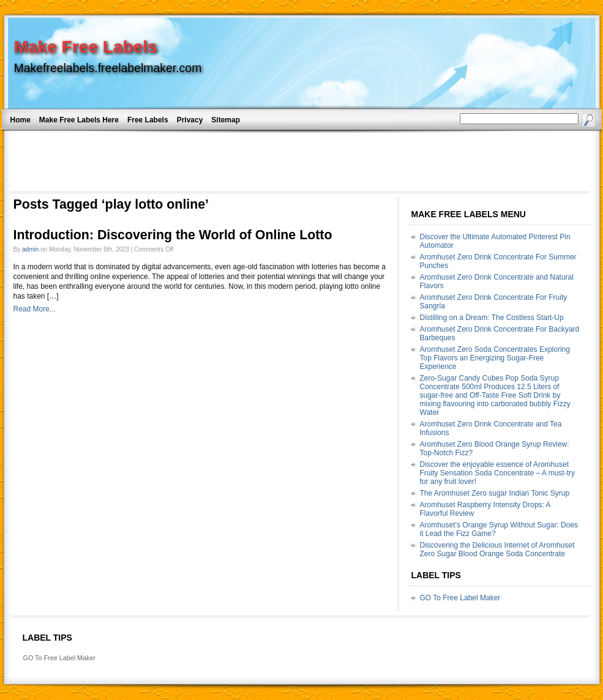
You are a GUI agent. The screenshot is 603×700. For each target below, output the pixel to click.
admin (30, 249)
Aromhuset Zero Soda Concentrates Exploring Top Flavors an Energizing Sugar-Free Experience (495, 358)
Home (21, 120)
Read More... (35, 309)
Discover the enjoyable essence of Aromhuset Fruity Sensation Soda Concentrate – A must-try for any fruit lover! (497, 473)
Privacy (190, 120)
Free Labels (148, 120)
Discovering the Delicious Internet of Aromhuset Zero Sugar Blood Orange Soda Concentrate (497, 549)
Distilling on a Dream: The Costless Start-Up (492, 318)
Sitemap (226, 120)
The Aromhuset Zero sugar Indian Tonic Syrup (495, 493)
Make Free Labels (86, 47)
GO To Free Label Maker (460, 598)
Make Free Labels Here (79, 120)
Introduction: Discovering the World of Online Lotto (173, 235)
